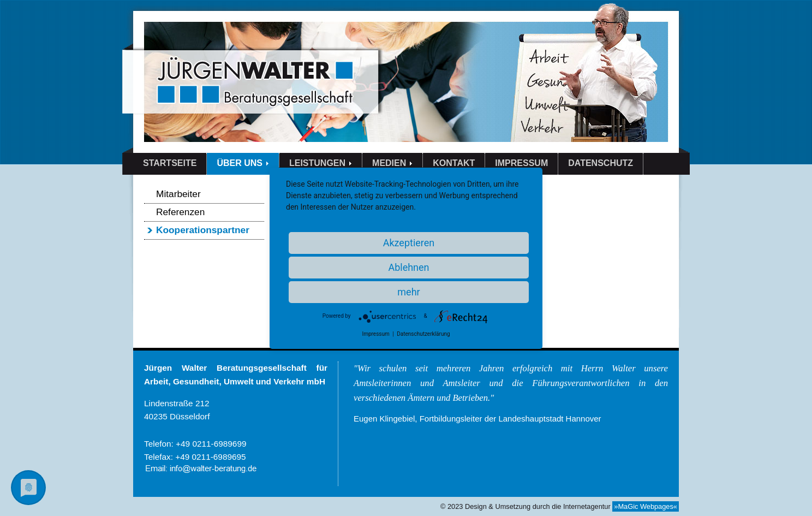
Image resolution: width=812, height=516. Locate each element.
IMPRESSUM (521, 163)
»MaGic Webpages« (646, 506)
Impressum (375, 334)
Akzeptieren (409, 243)
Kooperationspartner (203, 230)
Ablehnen (408, 267)
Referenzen (180, 212)
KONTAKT (454, 163)
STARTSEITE (170, 163)
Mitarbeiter (178, 194)
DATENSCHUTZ (601, 163)
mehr (408, 292)
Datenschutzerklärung (423, 334)
